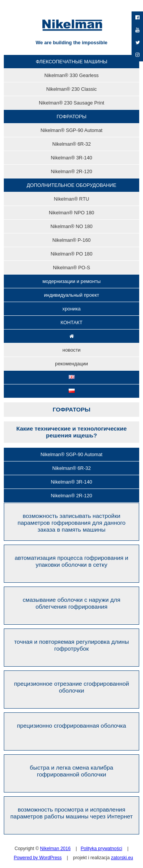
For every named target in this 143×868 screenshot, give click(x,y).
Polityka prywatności (102, 849)
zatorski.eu (122, 858)
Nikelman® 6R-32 (71, 468)
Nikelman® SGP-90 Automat (71, 454)
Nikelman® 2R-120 (71, 496)
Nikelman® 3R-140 (71, 482)
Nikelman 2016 (55, 849)
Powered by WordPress (38, 858)
